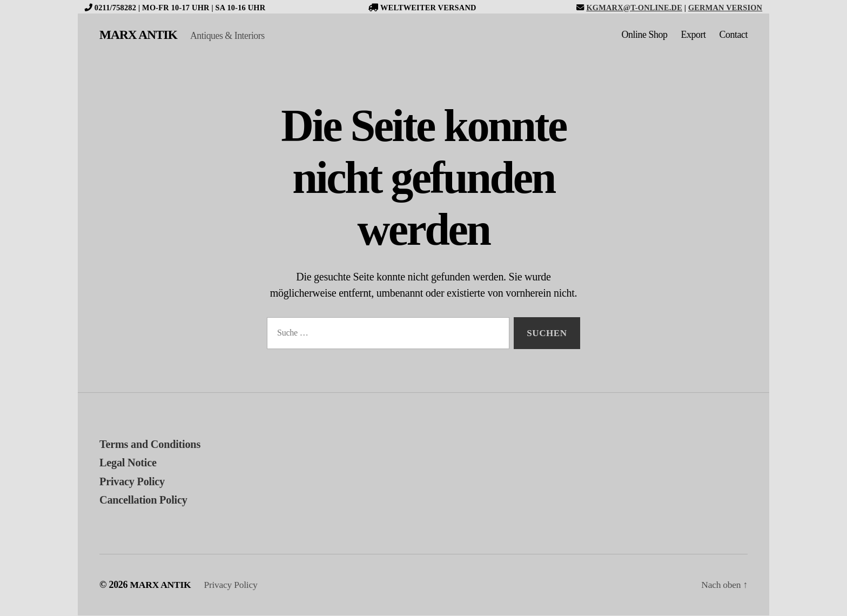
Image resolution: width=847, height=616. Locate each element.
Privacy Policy (133, 482)
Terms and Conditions (152, 445)
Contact (734, 35)
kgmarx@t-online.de (634, 8)
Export (694, 35)
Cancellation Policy (145, 500)
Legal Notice (129, 463)
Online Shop (644, 35)
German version (725, 8)
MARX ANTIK (139, 35)
